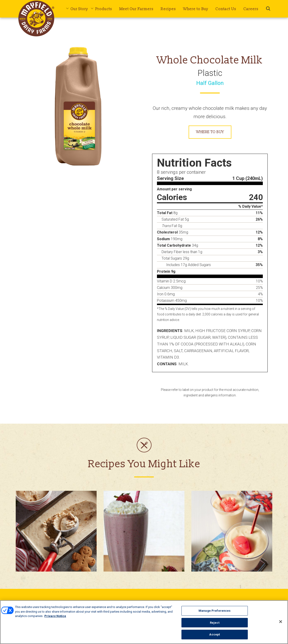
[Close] (281, 622)
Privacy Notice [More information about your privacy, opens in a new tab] (55, 616)
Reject (215, 623)
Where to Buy (196, 9)
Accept (214, 635)
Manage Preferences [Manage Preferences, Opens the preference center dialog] (214, 611)
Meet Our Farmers (136, 9)
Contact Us (226, 9)
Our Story (79, 9)
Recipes (168, 9)
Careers (251, 9)
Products (104, 9)
